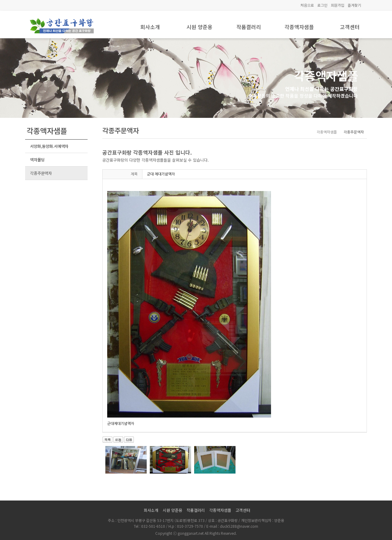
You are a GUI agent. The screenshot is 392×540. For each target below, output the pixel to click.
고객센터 (350, 27)
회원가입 (337, 5)
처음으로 (307, 5)
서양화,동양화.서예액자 (49, 146)
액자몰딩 (37, 160)
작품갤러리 (249, 27)
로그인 (322, 5)
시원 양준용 (200, 27)
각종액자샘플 (299, 27)
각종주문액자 (41, 173)
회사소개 (150, 27)
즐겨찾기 (354, 5)
